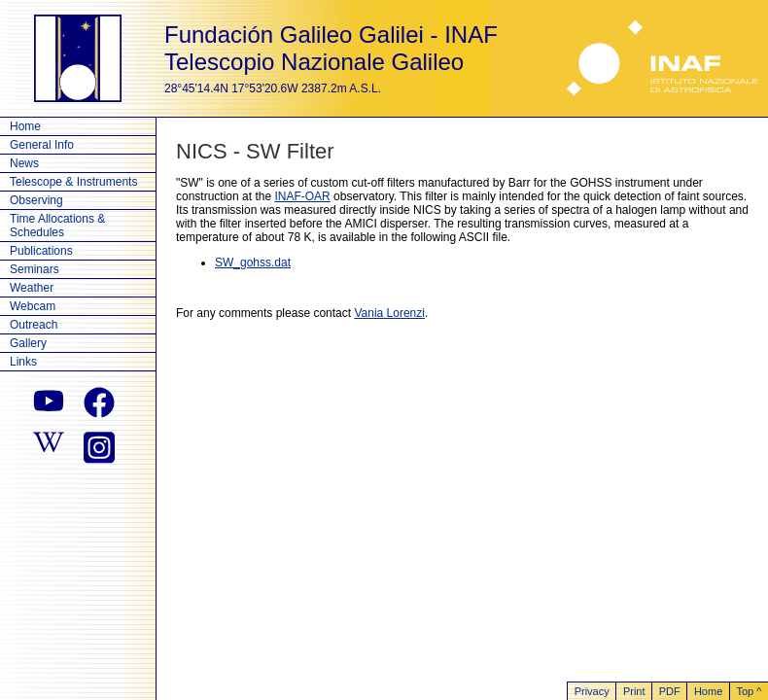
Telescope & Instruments (73, 182)
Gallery (28, 343)
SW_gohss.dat (253, 262)
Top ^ (749, 691)
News (24, 163)
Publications (41, 251)
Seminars (35, 269)
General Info (42, 145)
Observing (36, 200)
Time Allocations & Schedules (57, 226)
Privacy (592, 691)
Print (634, 691)
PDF (670, 691)
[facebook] (99, 402)
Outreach (34, 325)
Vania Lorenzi (389, 313)
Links (23, 362)
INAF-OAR (302, 196)
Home (25, 126)
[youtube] (49, 402)
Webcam (33, 306)
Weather (32, 288)
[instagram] (99, 445)
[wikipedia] (49, 445)
